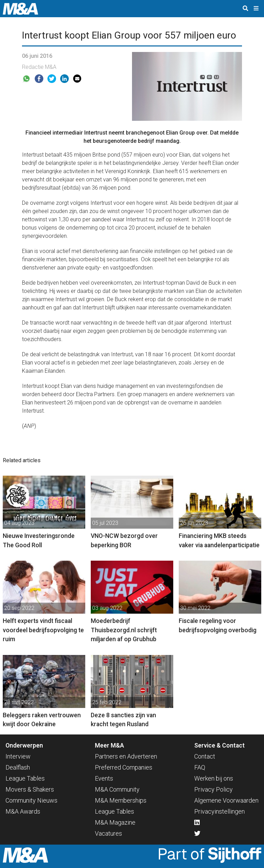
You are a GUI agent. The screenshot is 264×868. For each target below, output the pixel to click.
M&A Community (117, 789)
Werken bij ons (214, 778)
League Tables (25, 778)
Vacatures (108, 833)
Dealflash (18, 767)
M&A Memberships (121, 800)
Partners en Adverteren (126, 756)
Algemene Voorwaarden (226, 800)
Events (104, 778)
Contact (205, 756)
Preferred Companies (124, 767)
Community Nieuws (31, 800)
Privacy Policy (213, 789)
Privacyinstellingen (219, 811)
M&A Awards (23, 811)
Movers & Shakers (30, 789)
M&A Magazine (115, 822)
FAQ (200, 767)
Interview (18, 756)
